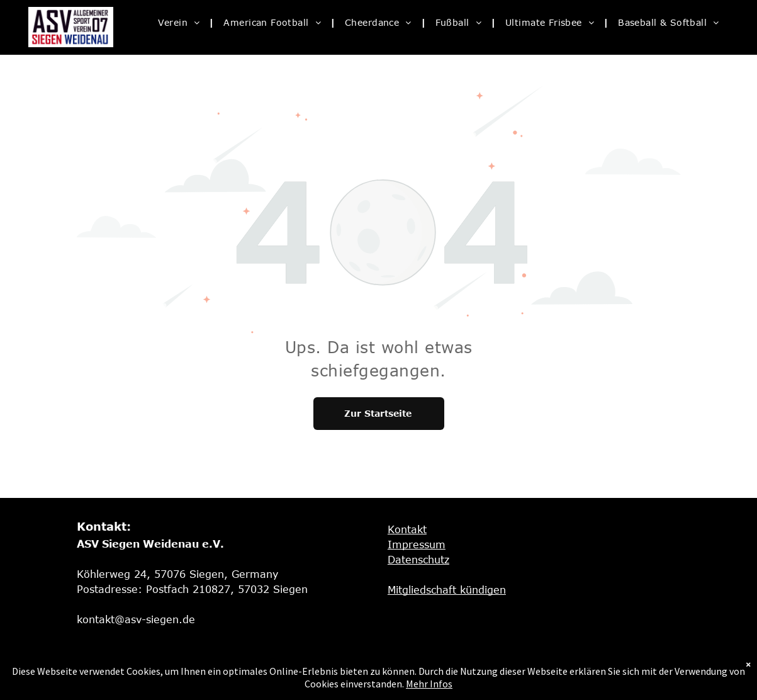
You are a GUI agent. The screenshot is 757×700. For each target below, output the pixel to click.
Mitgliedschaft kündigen (447, 590)
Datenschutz (418, 560)
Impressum (417, 545)
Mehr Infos (429, 684)
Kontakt (407, 529)
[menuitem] (182, 23)
